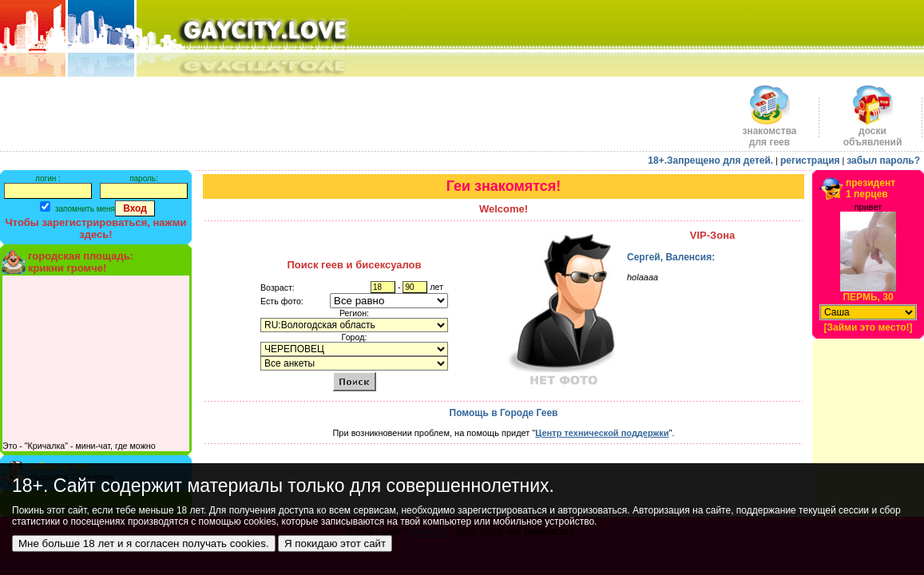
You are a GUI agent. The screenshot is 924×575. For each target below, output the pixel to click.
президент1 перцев (870, 188)
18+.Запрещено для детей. (710, 161)
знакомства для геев (769, 132)
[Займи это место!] (868, 327)
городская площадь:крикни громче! (81, 262)
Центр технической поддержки (602, 433)
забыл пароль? (883, 161)
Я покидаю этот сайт (335, 543)
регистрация (810, 161)
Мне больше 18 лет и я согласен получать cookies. (144, 543)
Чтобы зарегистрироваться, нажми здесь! (96, 228)
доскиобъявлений (873, 132)
